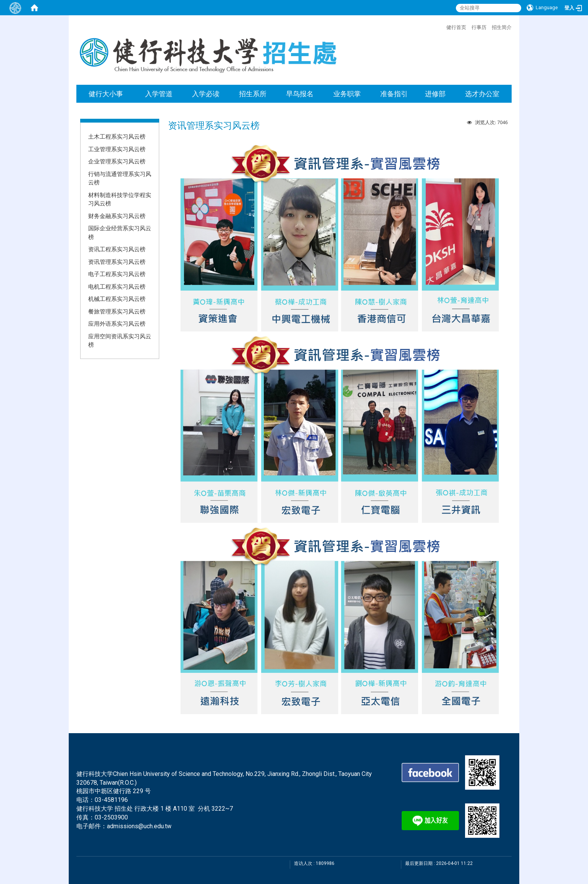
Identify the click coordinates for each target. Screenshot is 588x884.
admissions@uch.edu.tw (139, 826)
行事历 (479, 27)
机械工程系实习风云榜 (117, 299)
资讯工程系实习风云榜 (117, 249)
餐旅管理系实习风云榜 (117, 311)
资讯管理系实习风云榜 (117, 262)
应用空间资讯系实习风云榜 (120, 340)
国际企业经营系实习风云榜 (120, 232)
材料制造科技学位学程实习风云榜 (120, 199)
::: (443, 26)
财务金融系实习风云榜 (117, 216)
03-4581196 (111, 800)
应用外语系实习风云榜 (117, 323)
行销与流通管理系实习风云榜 (120, 178)
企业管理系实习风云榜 (117, 161)
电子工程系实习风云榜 (117, 274)
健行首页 (456, 27)
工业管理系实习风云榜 (117, 149)
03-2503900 (111, 817)
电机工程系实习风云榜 (117, 286)
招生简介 (502, 27)
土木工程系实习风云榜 (117, 136)
